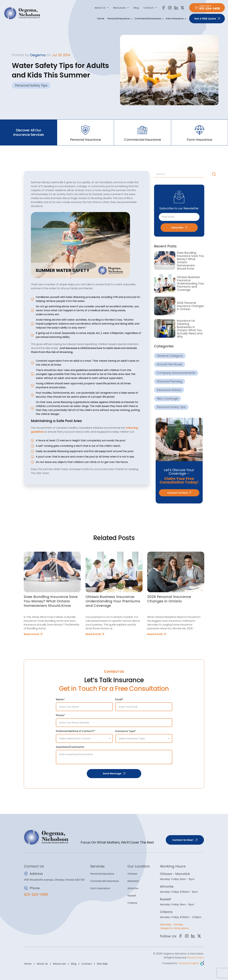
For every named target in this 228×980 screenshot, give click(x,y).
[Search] (215, 174)
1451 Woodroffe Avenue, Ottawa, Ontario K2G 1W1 (54, 880)
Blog (136, 8)
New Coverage (168, 399)
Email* (119, 700)
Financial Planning (170, 382)
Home (101, 18)
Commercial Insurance (149, 19)
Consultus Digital (188, 963)
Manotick (133, 881)
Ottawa (132, 874)
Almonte (133, 888)
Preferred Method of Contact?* (76, 731)
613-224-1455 (36, 895)
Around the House (170, 364)
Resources (121, 8)
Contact (150, 8)
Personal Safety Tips (31, 85)
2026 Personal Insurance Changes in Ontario (190, 306)
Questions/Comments (70, 747)
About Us (102, 8)
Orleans (132, 903)
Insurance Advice (169, 390)
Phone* (60, 715)
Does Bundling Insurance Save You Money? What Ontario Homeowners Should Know (190, 261)
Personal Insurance (119, 19)
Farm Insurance (176, 19)
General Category (170, 356)
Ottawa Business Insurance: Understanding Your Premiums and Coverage (190, 284)
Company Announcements (176, 373)
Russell (132, 896)
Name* (60, 700)
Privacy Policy (196, 958)
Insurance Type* (126, 731)
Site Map (102, 964)
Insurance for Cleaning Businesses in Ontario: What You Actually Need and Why (190, 329)
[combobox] (182, 174)
